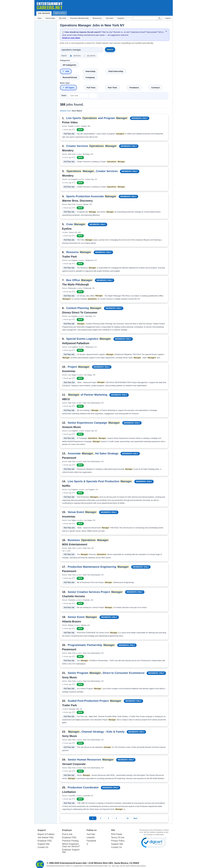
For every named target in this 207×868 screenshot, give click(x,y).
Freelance (134, 88)
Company (90, 77)
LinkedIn (91, 837)
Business (88, 540)
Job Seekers (45, 13)
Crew (76, 224)
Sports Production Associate (91, 196)
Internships (50, 18)
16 (128, 818)
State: (64, 95)
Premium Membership (79, 18)
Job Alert (110, 18)
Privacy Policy (118, 841)
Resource (79, 252)
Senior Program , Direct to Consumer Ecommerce (106, 673)
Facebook (91, 841)
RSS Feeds (117, 834)
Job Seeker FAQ (46, 837)
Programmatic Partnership (91, 645)
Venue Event (82, 512)
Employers (61, 13)
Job (67, 71)
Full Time (91, 88)
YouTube (91, 834)
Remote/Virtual (70, 77)
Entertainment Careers (49, 5)
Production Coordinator (83, 787)
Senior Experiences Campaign (94, 423)
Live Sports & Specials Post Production (100, 481)
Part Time (112, 88)
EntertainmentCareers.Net (73, 863)
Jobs (40, 18)
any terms (91, 56)
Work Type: (65, 83)
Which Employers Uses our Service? (71, 845)
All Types (70, 88)
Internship (91, 71)
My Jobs (63, 18)
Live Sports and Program (97, 118)
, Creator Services (92, 171)
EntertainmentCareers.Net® (58, 866)
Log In (168, 18)
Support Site (44, 844)
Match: (64, 56)
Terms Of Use (118, 837)
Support (121, 18)
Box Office (80, 280)
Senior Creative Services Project (95, 592)
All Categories (70, 65)
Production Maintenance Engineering (98, 567)
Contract (155, 88)
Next (135, 818)
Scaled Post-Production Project (95, 701)
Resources (97, 18)
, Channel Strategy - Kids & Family (96, 732)
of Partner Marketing (88, 395)
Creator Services (92, 146)
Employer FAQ (45, 841)
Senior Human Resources (91, 760)
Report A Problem (46, 834)
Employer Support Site (71, 851)
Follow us (92, 830)
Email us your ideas (71, 38)
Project (79, 367)
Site (113, 830)
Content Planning (84, 308)
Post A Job (67, 834)
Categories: (65, 60)
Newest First (65, 111)
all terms (77, 56)
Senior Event (83, 617)
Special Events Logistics (89, 339)
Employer (67, 830)
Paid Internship (116, 71)
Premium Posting (70, 841)
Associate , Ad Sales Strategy (93, 453)
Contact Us (43, 847)
